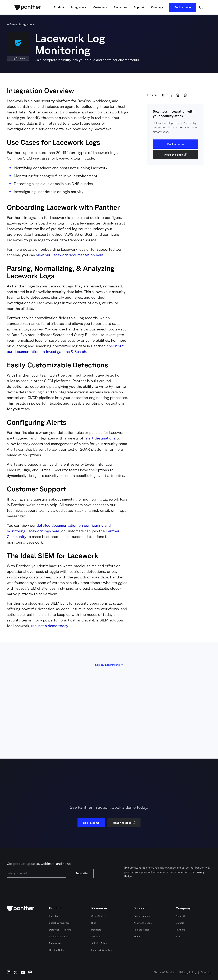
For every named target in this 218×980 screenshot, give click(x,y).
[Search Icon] (201, 7)
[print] (178, 95)
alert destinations (100, 438)
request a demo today (50, 626)
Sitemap (206, 972)
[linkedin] (170, 95)
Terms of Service (164, 972)
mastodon (30, 972)
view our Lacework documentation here (70, 255)
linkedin (9, 972)
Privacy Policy (188, 972)
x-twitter (15, 972)
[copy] (185, 95)
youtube (23, 972)
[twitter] (163, 95)
